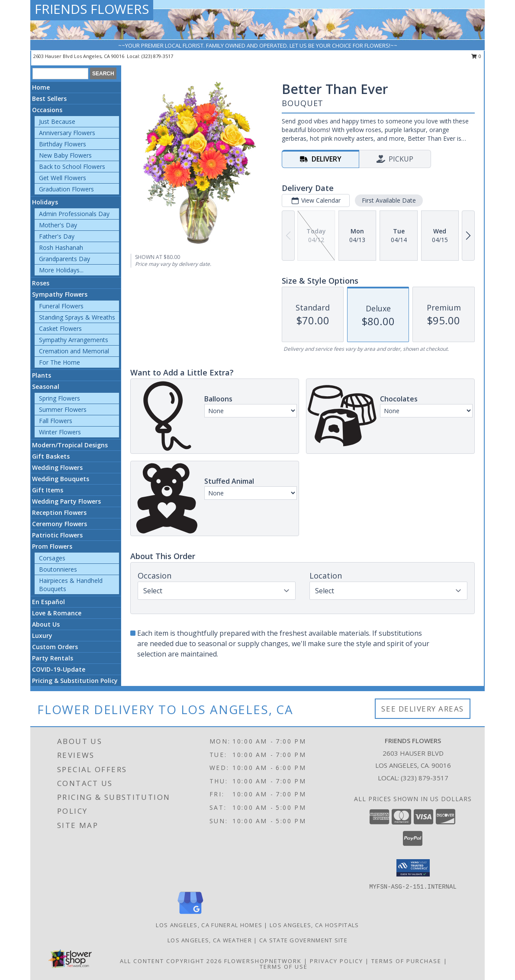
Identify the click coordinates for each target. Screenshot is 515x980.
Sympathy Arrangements (74, 340)
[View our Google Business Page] (190, 914)
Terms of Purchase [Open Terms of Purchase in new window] (406, 961)
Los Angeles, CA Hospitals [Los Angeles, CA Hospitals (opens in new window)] (314, 925)
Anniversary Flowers (67, 133)
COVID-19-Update (59, 669)
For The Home (60, 362)
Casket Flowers (60, 328)
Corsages (52, 558)
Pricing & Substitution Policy (75, 681)
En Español (48, 602)
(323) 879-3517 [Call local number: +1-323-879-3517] (157, 56)
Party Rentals (53, 658)
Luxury (42, 636)
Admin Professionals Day (74, 214)
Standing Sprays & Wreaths (77, 317)
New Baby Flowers (65, 155)
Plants (42, 375)
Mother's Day (58, 225)
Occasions (47, 110)
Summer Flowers (63, 409)
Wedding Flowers (57, 467)
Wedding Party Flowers (66, 501)
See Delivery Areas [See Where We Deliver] (423, 709)
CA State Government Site (303, 940)
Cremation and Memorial (74, 351)
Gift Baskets (51, 456)
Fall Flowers (56, 421)
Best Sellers (49, 99)
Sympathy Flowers (60, 294)
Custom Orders (55, 647)
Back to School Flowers (72, 167)
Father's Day (57, 236)
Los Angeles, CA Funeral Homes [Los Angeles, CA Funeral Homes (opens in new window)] (209, 925)
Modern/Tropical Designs (70, 445)
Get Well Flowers (63, 178)
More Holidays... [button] (61, 270)
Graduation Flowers (66, 189)
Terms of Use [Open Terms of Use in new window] (284, 967)
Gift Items (48, 490)
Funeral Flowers (61, 306)
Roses (41, 283)
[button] (413, 868)
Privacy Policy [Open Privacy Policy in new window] (336, 961)
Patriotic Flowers (57, 535)
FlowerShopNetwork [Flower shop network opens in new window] (263, 961)
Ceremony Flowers (60, 524)
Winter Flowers (60, 432)
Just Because (57, 121)
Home (41, 87)
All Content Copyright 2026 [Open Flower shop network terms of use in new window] (171, 961)
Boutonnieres (58, 569)
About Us (46, 624)
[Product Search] (60, 74)
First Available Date (389, 200)
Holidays (45, 202)
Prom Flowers (52, 546)
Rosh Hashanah (61, 247)
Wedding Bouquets (61, 479)
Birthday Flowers (63, 144)
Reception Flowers (59, 513)
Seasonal (46, 387)
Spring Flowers (60, 398)
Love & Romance (57, 613)
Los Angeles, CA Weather (210, 940)
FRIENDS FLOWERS (92, 9)
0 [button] (476, 56)
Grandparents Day (64, 259)
